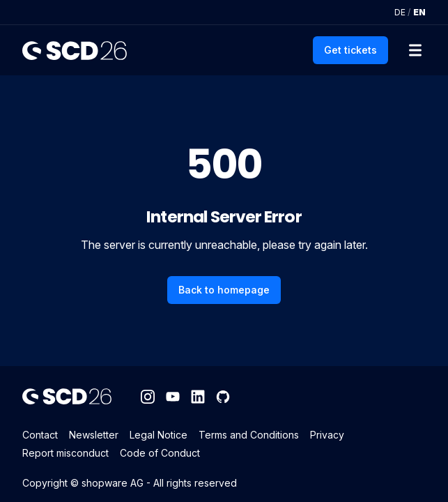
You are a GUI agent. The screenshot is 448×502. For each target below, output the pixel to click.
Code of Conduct (160, 453)
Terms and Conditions (249, 435)
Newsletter (94, 435)
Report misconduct (65, 453)
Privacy (327, 435)
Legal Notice (159, 435)
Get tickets (350, 50)
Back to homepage (224, 290)
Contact (40, 435)
